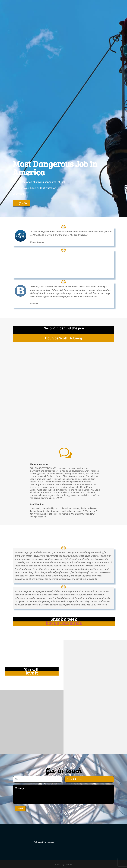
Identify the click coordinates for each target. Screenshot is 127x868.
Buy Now (22, 203)
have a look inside (64, 623)
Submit (20, 808)
